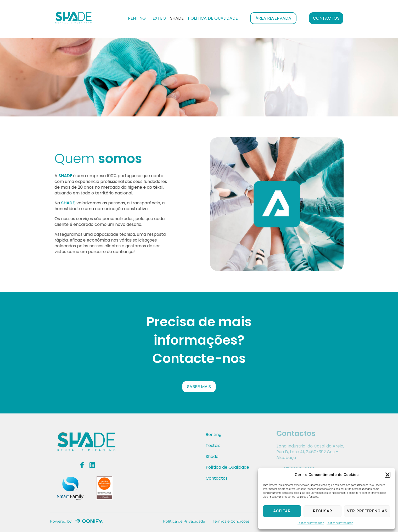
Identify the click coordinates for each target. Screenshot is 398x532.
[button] (388, 475)
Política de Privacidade (311, 523)
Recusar (323, 511)
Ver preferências (367, 511)
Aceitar (282, 511)
